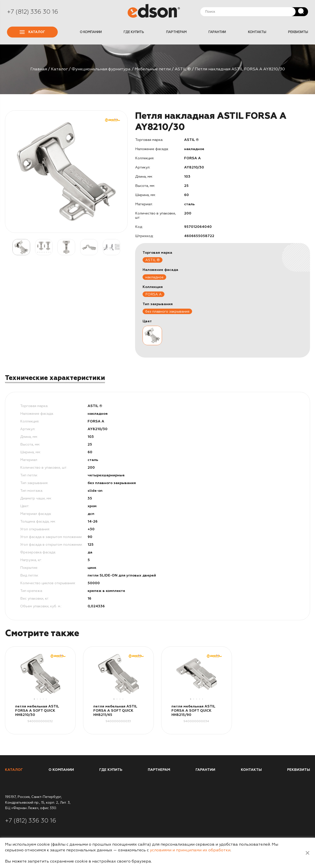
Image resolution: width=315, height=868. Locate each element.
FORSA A (154, 294)
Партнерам (176, 32)
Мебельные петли (153, 69)
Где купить (134, 32)
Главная (39, 69)
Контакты (257, 32)
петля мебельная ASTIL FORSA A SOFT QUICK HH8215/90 (193, 711)
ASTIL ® (183, 69)
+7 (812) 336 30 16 (33, 12)
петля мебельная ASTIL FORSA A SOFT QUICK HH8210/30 (37, 711)
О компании (91, 32)
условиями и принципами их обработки (190, 850)
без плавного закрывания (167, 311)
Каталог (32, 32)
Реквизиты (298, 32)
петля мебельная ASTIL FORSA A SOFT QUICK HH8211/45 (115, 711)
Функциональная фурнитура (101, 69)
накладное (154, 277)
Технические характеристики (55, 378)
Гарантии (217, 32)
